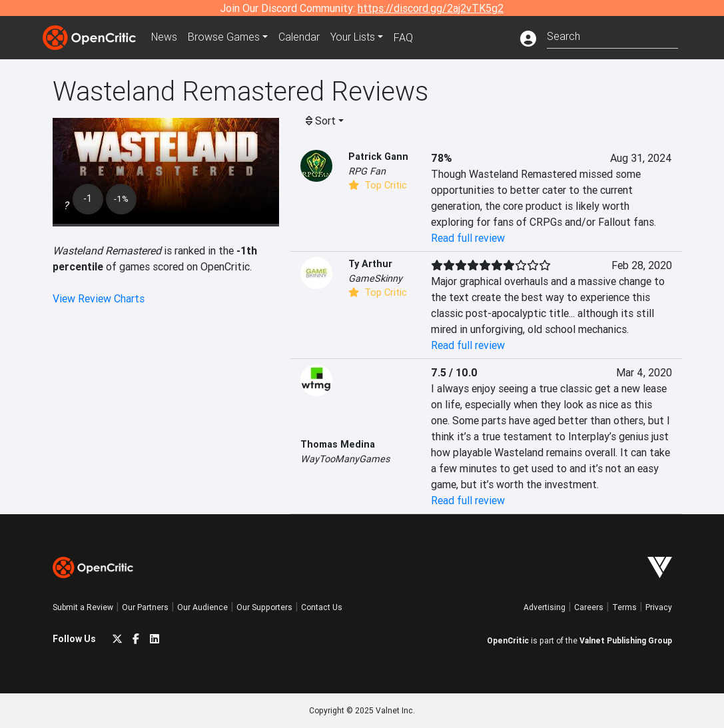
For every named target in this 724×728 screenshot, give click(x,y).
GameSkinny (375, 278)
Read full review (468, 238)
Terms (624, 607)
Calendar (300, 37)
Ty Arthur (370, 264)
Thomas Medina (338, 444)
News (165, 37)
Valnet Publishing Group (626, 640)
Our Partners (145, 607)
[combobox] (612, 35)
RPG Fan (367, 171)
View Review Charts (99, 298)
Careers (589, 607)
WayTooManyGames (345, 459)
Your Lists (354, 37)
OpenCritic (508, 640)
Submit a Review (83, 607)
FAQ (405, 37)
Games (225, 37)
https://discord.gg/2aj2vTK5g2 (431, 8)
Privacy (659, 607)
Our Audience (202, 607)
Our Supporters (264, 607)
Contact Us (322, 607)
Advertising (544, 607)
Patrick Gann (378, 157)
